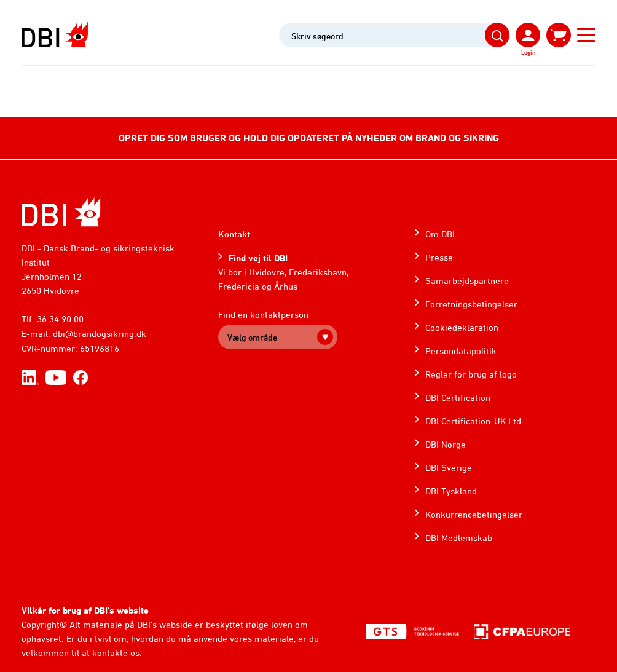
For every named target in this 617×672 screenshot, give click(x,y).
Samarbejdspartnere (467, 281)
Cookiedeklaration (462, 327)
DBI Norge (446, 444)
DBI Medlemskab (459, 538)
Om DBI (440, 234)
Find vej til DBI (258, 258)
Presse (439, 257)
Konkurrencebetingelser (474, 514)
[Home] (61, 212)
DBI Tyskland (451, 491)
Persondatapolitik (461, 351)
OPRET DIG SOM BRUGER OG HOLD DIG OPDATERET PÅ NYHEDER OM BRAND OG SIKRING (309, 138)
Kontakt (234, 234)
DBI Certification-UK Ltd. (474, 421)
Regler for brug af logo (471, 374)
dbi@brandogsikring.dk (100, 334)
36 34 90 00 (60, 319)
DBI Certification (458, 397)
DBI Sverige (449, 468)
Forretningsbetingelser (471, 304)
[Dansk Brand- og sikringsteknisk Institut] (55, 35)
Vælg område (252, 337)
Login (528, 52)
